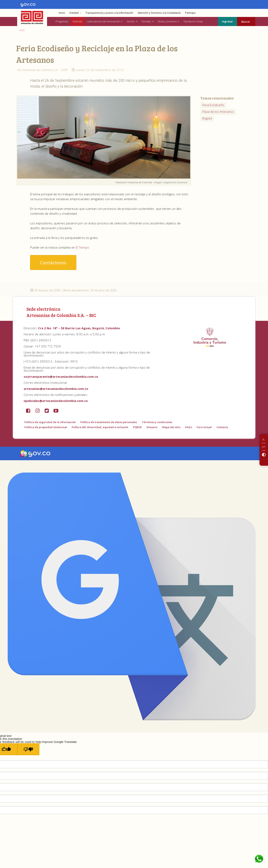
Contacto (222, 427)
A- (264, 439)
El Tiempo (83, 247)
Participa (190, 13)
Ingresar (228, 21)
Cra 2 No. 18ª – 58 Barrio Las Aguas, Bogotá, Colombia (79, 328)
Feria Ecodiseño (213, 105)
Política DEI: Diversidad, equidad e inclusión (100, 427)
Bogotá (207, 118)
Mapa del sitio (171, 427)
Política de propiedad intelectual (46, 427)
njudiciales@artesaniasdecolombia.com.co (56, 401)
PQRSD (137, 427)
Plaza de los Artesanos (218, 112)
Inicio (62, 13)
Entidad (74, 13)
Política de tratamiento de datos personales (109, 422)
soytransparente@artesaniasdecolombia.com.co (61, 376)
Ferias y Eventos (167, 21)
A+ (264, 447)
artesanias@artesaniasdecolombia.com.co (56, 389)
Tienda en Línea (193, 21)
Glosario (152, 427)
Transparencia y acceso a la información (109, 13)
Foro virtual (204, 427)
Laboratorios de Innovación (103, 21)
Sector (131, 21)
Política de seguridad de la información (50, 422)
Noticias (77, 21)
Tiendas (146, 21)
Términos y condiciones (157, 422)
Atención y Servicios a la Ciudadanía (159, 13)
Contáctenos (53, 263)
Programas (62, 21)
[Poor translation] (28, 749)
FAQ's (189, 427)
